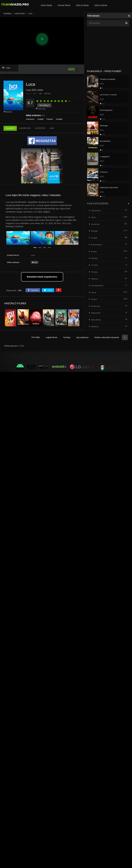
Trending (67, 337)
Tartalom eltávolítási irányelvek (107, 337)
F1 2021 (95, 265)
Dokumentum (97, 245)
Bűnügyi (94, 231)
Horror (94, 292)
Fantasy (50, 119)
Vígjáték (59, 119)
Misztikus (95, 327)
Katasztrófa (96, 313)
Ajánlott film (96, 211)
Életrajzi (94, 258)
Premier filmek (64, 5)
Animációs (30, 119)
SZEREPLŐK (25, 128)
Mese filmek (96, 320)
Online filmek (46, 5)
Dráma (94, 252)
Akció (93, 217)
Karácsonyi (96, 306)
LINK (52, 128)
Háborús (95, 279)
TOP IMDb (35, 337)
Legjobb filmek (51, 337)
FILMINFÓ (10, 128)
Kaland (94, 299)
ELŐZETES (40, 128)
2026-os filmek (101, 5)
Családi (40, 119)
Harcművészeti (97, 286)
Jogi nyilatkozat (82, 337)
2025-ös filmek (82, 5)
